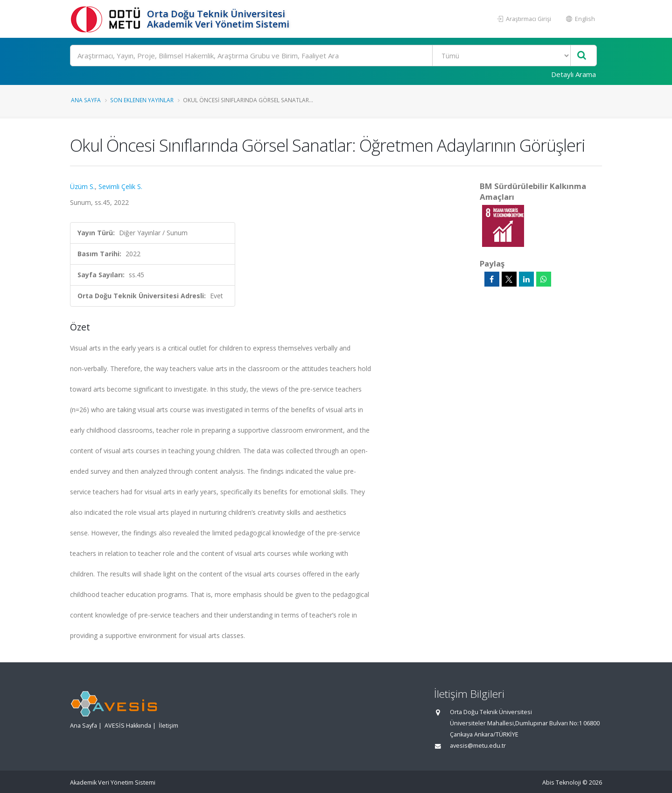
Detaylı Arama (574, 74)
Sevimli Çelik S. (120, 186)
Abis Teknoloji (562, 782)
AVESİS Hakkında (128, 726)
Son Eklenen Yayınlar (142, 100)
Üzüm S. (82, 186)
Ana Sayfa (86, 100)
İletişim (168, 726)
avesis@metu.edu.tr (478, 746)
